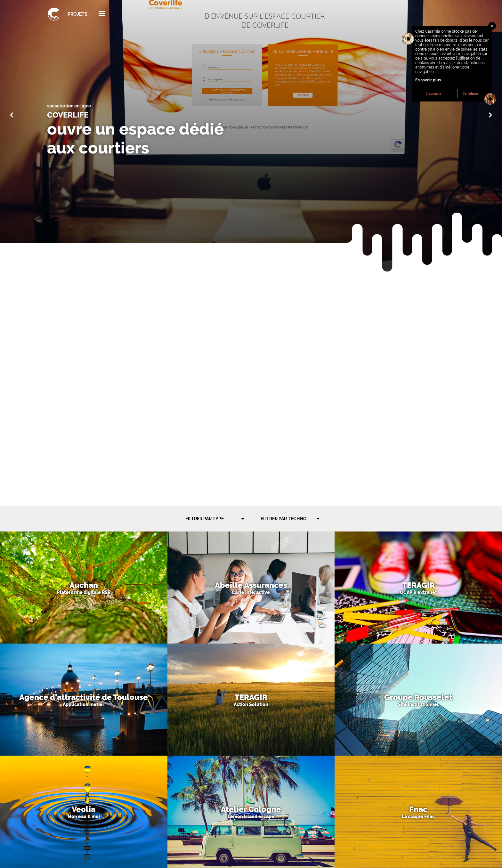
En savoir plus (428, 80)
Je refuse (470, 93)
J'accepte (433, 93)
